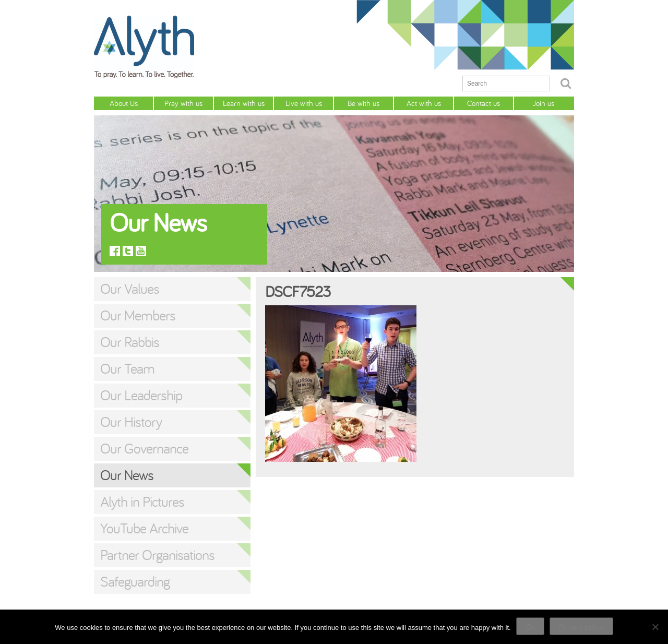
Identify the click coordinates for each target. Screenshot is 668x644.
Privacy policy (581, 627)
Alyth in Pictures (142, 502)
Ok (530, 627)
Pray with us (183, 103)
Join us (544, 103)
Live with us (304, 103)
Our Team (127, 368)
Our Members (138, 315)
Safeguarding (135, 581)
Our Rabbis (130, 342)
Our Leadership (141, 395)
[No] (655, 627)
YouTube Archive (144, 528)
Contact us (484, 103)
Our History (131, 422)
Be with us (363, 103)
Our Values (130, 289)
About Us (124, 103)
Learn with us (244, 103)
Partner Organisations (157, 555)
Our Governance (144, 448)
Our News (127, 475)
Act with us (424, 103)
